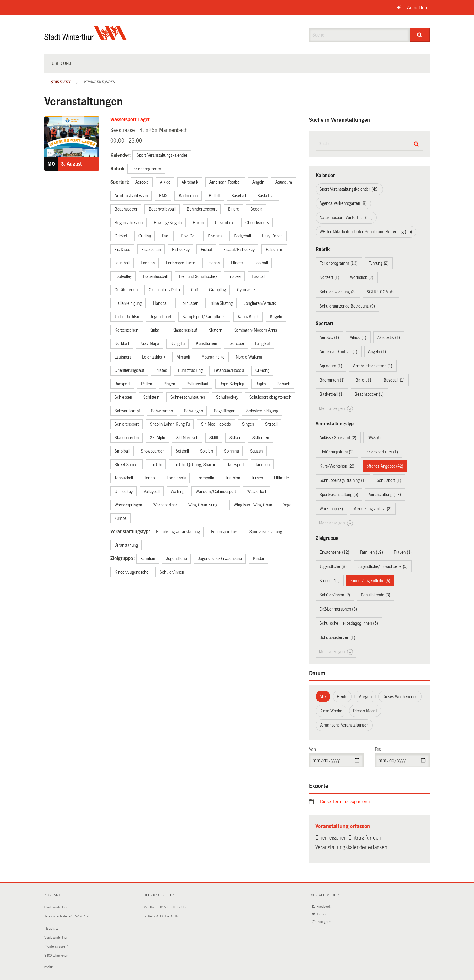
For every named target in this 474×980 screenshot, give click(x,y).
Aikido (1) (358, 337)
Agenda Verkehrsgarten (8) (343, 203)
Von (312, 749)
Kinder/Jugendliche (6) (370, 581)
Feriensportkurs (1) (381, 452)
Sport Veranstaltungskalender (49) (349, 189)
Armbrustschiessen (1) (373, 366)
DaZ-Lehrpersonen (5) (338, 609)
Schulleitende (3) (376, 595)
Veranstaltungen (99, 82)
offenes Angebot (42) (385, 466)
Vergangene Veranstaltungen (344, 725)
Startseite (61, 82)
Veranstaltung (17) (385, 495)
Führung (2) (378, 263)
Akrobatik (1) (389, 337)
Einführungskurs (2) (337, 452)
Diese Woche (331, 711)
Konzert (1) (329, 277)
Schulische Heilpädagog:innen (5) (349, 623)
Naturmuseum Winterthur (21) (346, 218)
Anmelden (417, 8)
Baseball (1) (394, 380)
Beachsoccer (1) (369, 394)
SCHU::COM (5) (381, 292)
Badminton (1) (332, 380)
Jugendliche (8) (333, 566)
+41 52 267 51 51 (81, 916)
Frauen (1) (403, 552)
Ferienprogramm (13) (339, 263)
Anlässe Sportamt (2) (338, 438)
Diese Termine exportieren (346, 802)
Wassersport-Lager (130, 119)
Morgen (365, 697)
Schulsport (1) (389, 480)
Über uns (61, 63)
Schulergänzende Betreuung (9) (347, 306)
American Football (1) (338, 352)
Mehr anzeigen (336, 409)
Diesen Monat (365, 711)
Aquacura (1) (331, 366)
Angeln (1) (377, 352)
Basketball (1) (332, 394)
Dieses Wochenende (400, 697)
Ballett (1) (364, 380)
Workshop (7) (331, 509)
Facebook (322, 907)
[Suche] (420, 35)
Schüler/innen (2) (335, 595)
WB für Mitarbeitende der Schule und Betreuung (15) (366, 232)
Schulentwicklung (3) (338, 292)
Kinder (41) (330, 581)
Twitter (320, 914)
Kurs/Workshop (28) (338, 466)
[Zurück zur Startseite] (86, 38)
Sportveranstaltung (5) (339, 495)
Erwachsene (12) (334, 552)
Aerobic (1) (329, 337)
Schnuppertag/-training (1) (343, 480)
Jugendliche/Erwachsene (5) (383, 566)
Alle (323, 697)
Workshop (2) (362, 277)
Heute (342, 697)
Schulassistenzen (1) (337, 637)
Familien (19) (372, 552)
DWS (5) (375, 438)
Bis (378, 749)
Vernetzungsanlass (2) (373, 509)
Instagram (322, 922)
